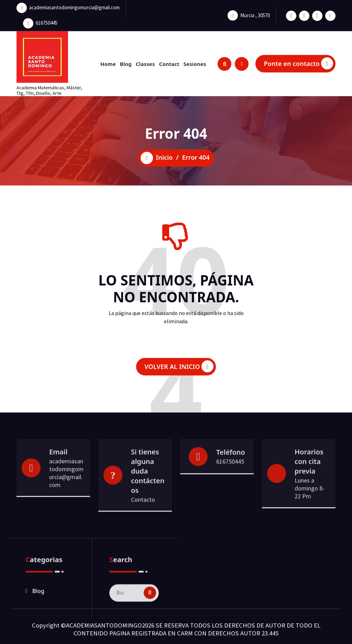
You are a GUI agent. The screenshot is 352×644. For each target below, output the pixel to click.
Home (108, 64)
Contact (169, 64)
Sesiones (195, 64)
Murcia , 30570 (255, 14)
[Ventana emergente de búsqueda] (224, 64)
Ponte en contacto (298, 63)
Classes (145, 64)
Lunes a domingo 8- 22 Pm (310, 512)
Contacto (143, 523)
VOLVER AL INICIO (179, 374)
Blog (126, 64)
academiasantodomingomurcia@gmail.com (74, 6)
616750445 (47, 21)
